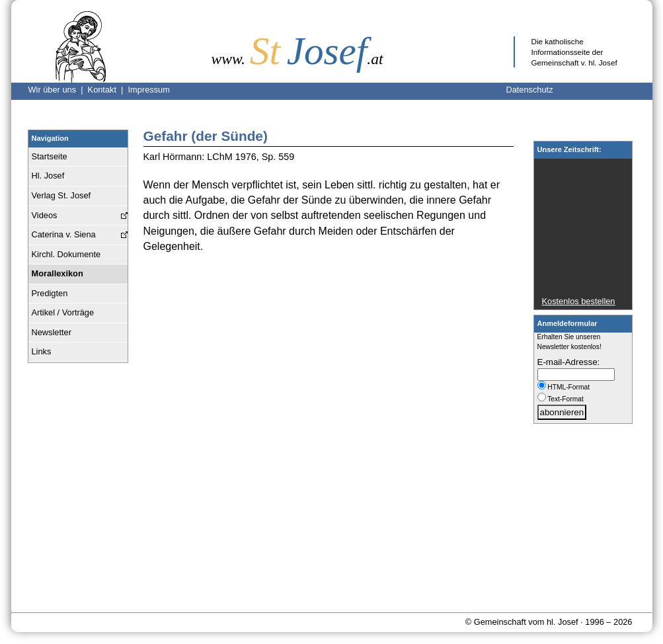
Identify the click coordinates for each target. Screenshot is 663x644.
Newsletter (52, 332)
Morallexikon (58, 273)
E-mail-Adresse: (569, 362)
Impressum (149, 90)
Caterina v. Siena (64, 234)
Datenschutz (529, 90)
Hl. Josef (48, 176)
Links (42, 351)
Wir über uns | (58, 90)
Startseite (50, 156)
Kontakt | (108, 90)
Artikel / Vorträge (63, 312)
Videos (45, 215)
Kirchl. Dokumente (66, 254)
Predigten (50, 293)
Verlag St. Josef (61, 195)
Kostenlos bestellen (579, 301)
